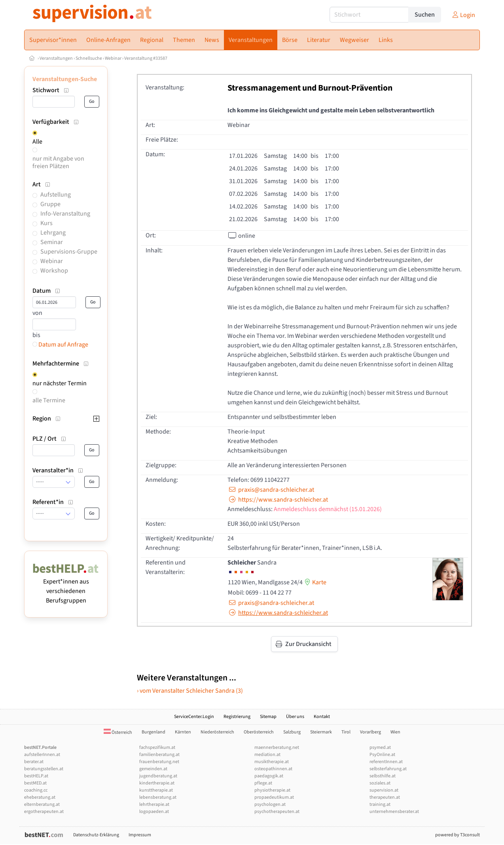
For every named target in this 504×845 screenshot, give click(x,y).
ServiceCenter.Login (194, 717)
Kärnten (183, 732)
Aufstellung (56, 195)
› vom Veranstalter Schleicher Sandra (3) (190, 691)
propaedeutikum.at (274, 797)
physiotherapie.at (272, 790)
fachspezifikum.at (157, 747)
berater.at (34, 762)
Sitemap (268, 717)
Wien (395, 732)
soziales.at (380, 783)
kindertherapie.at (157, 783)
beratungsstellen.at (44, 769)
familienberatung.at (159, 755)
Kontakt (322, 717)
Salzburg (292, 732)
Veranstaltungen (56, 58)
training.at (380, 804)
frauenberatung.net (159, 762)
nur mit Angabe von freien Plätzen (58, 162)
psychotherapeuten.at (277, 812)
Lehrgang (53, 233)
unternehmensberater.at (394, 812)
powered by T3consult (458, 835)
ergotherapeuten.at (44, 812)
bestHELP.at (36, 776)
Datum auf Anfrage (60, 345)
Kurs (46, 223)
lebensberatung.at (158, 797)
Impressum (140, 835)
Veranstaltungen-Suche (65, 79)
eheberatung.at (40, 797)
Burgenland (153, 732)
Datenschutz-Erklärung (96, 835)
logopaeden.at (154, 812)
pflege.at (263, 783)
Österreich (118, 732)
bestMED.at (35, 783)
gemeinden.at (153, 769)
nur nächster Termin (60, 383)
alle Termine (49, 400)
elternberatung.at (42, 804)
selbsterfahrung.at (388, 769)
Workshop (54, 271)
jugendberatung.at (158, 776)
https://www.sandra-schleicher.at (278, 500)
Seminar (52, 242)
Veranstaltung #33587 (146, 58)
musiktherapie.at (272, 762)
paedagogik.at (269, 776)
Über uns (295, 717)
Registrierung (237, 717)
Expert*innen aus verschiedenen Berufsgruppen (66, 586)
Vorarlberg (370, 732)
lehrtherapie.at (154, 804)
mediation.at (267, 755)
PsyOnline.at (382, 755)
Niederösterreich (217, 732)
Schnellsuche (89, 58)
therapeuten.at (385, 797)
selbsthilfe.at (383, 776)
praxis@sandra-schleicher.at (271, 490)
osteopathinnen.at (273, 769)
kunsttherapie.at (156, 790)
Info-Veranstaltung (65, 214)
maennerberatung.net (277, 747)
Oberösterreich (259, 732)
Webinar (113, 58)
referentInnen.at (386, 762)
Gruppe (50, 204)
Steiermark (321, 732)
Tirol (346, 732)
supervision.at (384, 790)
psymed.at (380, 747)
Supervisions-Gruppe (69, 252)
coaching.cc (36, 790)
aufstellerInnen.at (42, 755)
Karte (315, 582)
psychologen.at (270, 804)
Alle (37, 142)
